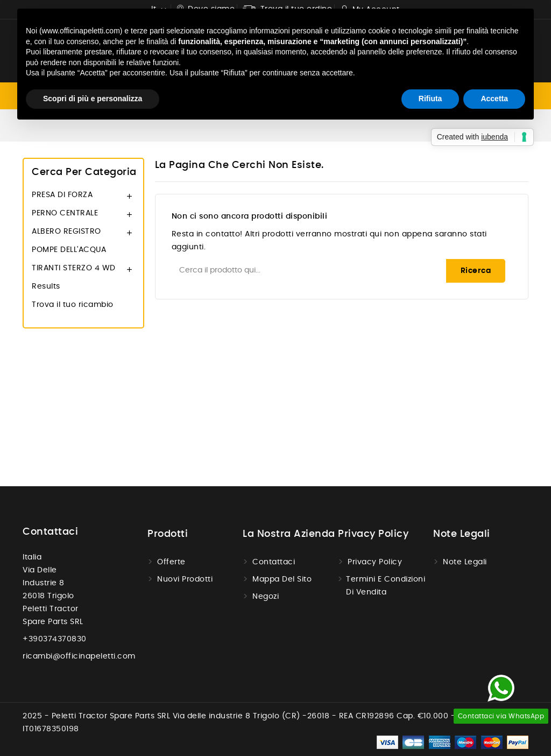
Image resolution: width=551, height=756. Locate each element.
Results (46, 286)
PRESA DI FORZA (62, 195)
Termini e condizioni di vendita (386, 586)
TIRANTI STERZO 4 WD (74, 268)
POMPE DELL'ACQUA (69, 250)
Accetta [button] (494, 99)
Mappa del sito (282, 579)
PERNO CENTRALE (65, 213)
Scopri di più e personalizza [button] (93, 99)
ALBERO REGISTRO (66, 232)
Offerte (171, 562)
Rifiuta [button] (430, 99)
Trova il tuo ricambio (73, 305)
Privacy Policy (375, 562)
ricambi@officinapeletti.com (79, 656)
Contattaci (50, 532)
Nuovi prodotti (185, 579)
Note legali (465, 562)
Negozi (266, 597)
